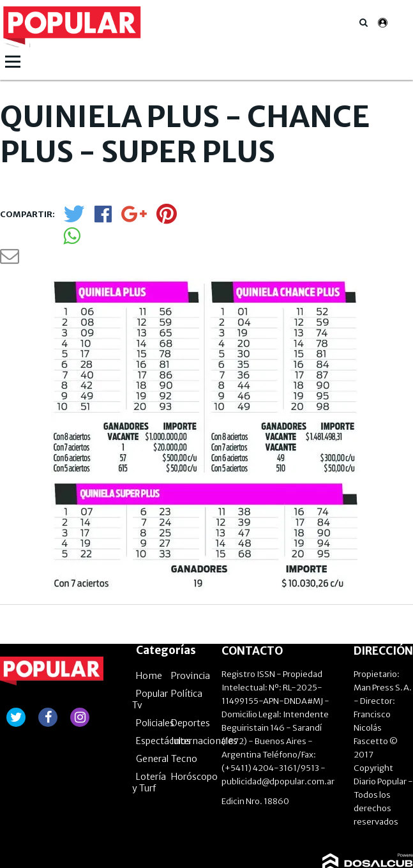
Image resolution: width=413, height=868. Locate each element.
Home (149, 618)
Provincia (191, 618)
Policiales (155, 666)
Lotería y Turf (149, 725)
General (152, 701)
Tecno (184, 701)
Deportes (191, 666)
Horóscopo (194, 719)
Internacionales (204, 683)
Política (187, 636)
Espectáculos (163, 683)
